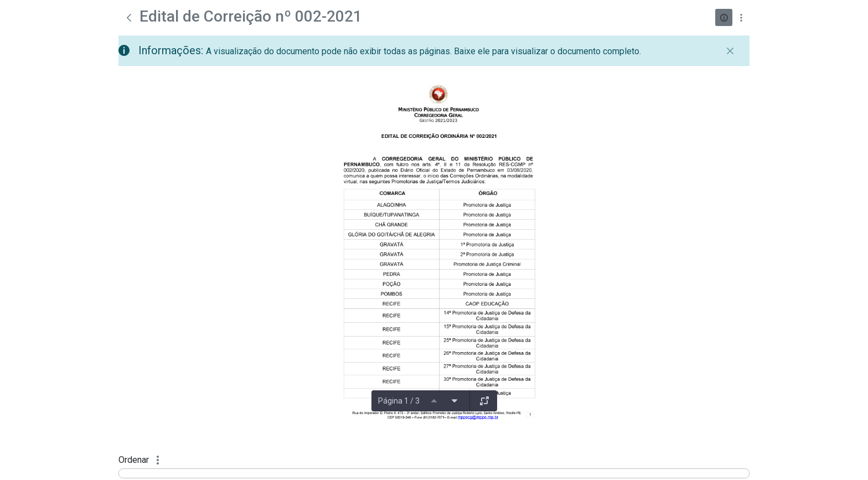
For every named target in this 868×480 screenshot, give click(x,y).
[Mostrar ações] (741, 17)
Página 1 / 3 (399, 401)
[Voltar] (129, 18)
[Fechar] (730, 51)
